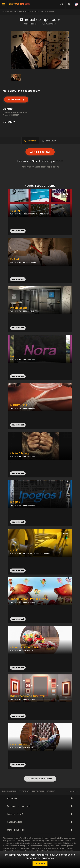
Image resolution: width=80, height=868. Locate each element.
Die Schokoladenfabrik (24, 648)
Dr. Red (15, 259)
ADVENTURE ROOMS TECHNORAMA (37, 214)
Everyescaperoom (9, 12)
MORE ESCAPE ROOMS (40, 779)
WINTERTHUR (31, 24)
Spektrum (16, 211)
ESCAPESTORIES (48, 24)
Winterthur (24, 12)
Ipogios (15, 502)
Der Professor (19, 745)
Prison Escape (19, 308)
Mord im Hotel (19, 405)
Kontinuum (17, 551)
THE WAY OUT (29, 651)
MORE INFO (14, 99)
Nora (13, 356)
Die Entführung (19, 453)
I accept (40, 863)
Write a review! (40, 152)
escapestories (38, 12)
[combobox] (69, 4)
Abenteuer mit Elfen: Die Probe (29, 599)
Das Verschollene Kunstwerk (28, 696)
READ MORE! (18, 279)
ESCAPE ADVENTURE (31, 311)
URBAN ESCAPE (29, 359)
